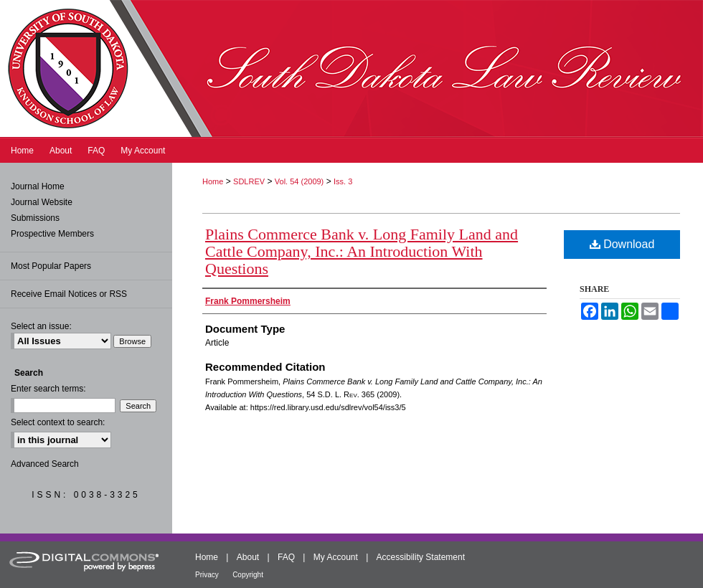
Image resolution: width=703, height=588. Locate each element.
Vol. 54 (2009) (299, 181)
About (248, 557)
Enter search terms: (48, 389)
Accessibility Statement (421, 557)
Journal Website (42, 202)
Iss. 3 (343, 181)
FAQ (286, 557)
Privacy (207, 575)
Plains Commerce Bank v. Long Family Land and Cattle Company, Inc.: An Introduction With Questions (362, 251)
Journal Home (38, 186)
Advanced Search (45, 464)
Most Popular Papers (51, 266)
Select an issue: (41, 326)
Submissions (35, 218)
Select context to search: (58, 422)
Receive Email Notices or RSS (69, 294)
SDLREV (249, 181)
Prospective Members (52, 234)
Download (622, 244)
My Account (336, 557)
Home (213, 181)
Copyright (248, 575)
